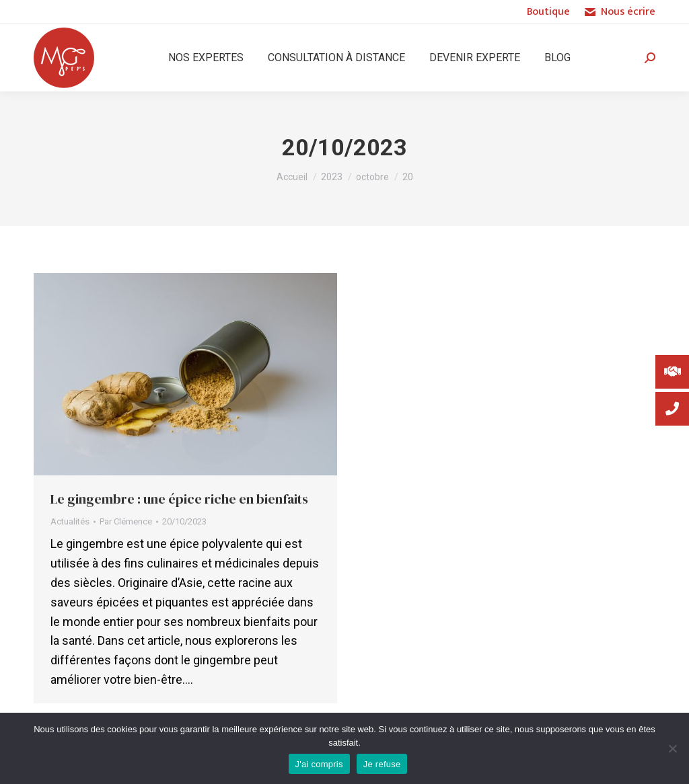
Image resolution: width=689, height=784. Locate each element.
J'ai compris (319, 764)
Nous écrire (619, 12)
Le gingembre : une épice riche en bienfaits (179, 499)
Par (126, 521)
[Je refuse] (672, 748)
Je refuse (382, 764)
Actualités (70, 521)
